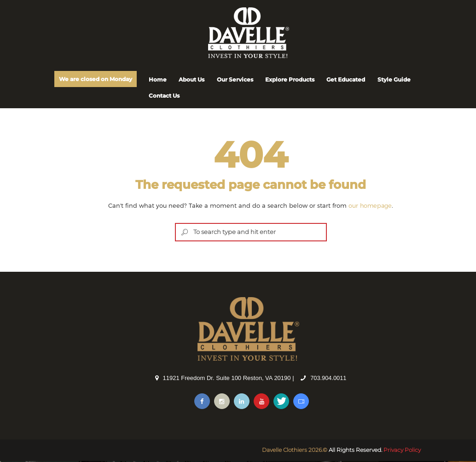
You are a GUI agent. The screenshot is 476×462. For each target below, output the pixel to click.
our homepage (370, 206)
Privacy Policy (402, 451)
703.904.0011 (329, 379)
